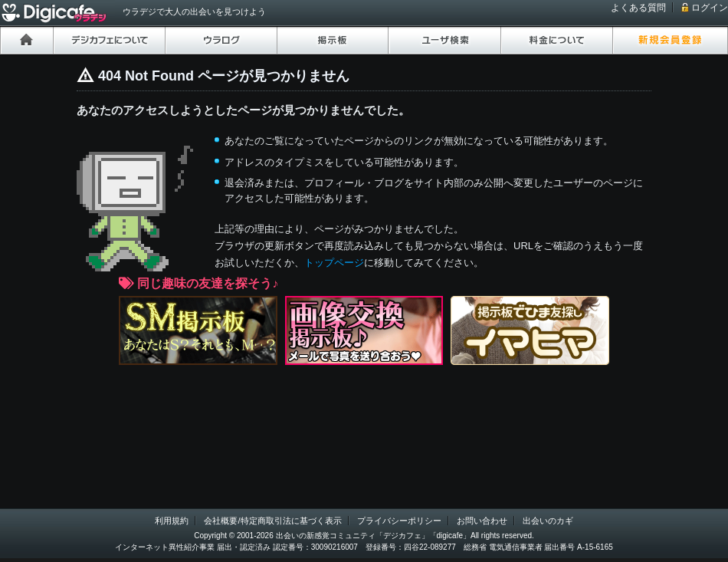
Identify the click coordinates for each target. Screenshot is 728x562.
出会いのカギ (548, 521)
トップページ (334, 263)
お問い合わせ (482, 521)
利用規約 (172, 521)
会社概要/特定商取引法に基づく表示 (272, 521)
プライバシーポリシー (399, 521)
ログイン (710, 8)
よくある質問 (638, 8)
